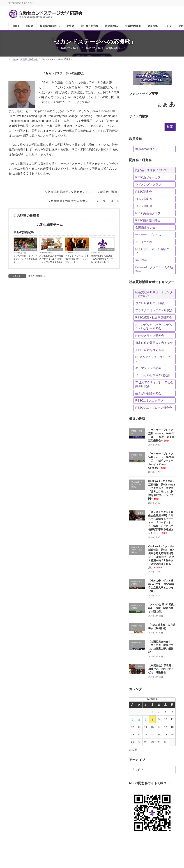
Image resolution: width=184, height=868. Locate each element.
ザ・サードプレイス (148, 235)
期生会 (66, 850)
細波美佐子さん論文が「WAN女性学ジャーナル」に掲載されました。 (103, 259)
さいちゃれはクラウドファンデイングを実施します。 (25, 259)
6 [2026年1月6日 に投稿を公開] (139, 719)
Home (15, 850)
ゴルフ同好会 (144, 199)
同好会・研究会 (84, 850)
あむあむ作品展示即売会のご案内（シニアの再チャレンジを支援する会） (51, 259)
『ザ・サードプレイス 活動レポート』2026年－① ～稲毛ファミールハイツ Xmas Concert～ (162, 461)
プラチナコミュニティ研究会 (154, 310)
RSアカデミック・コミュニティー (153, 359)
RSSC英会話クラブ (148, 213)
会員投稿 (143, 850)
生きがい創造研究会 (148, 393)
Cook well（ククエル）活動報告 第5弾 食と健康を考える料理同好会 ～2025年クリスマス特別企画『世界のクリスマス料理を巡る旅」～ (162, 557)
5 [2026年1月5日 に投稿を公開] (132, 719)
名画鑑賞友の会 (145, 228)
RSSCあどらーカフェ (149, 177)
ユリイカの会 (144, 242)
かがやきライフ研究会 (150, 336)
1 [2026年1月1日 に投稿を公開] (152, 712)
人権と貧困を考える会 (150, 350)
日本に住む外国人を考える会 (154, 343)
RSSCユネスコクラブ (149, 401)
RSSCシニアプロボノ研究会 (154, 408)
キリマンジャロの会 (148, 368)
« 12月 (133, 750)
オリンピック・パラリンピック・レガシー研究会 (154, 327)
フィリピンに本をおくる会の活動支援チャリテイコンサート (77, 259)
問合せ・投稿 (18, 852)
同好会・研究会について (151, 170)
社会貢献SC (105, 850)
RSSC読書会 (144, 192)
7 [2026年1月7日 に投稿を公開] (146, 719)
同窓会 (28, 850)
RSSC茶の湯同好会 (148, 220)
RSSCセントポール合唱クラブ (154, 251)
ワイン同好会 (144, 206)
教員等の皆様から (37, 276)
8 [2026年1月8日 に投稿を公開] (152, 719)
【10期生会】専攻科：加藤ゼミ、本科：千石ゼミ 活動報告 (161, 669)
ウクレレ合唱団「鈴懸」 (151, 303)
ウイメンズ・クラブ (148, 185)
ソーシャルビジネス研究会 (153, 375)
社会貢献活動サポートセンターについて (154, 294)
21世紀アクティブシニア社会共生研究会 (154, 384)
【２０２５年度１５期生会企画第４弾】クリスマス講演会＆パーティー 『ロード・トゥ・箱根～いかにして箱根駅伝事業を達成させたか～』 (161, 522)
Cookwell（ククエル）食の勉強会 (154, 269)
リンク (158, 850)
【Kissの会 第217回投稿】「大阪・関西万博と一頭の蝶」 (161, 608)
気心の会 (141, 260)
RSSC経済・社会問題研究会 (154, 317)
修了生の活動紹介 (29, 249)
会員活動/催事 (125, 850)
